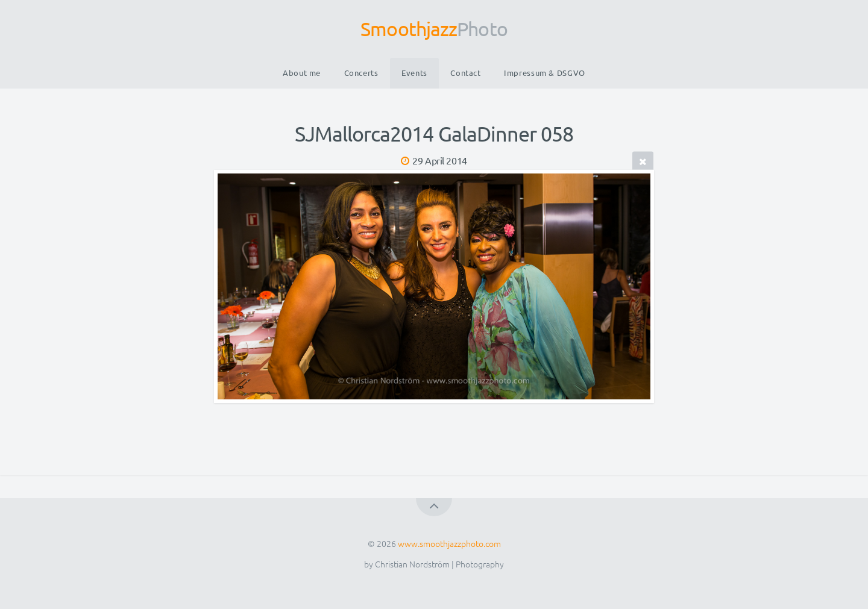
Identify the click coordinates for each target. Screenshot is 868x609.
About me (302, 73)
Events (414, 73)
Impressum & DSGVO (545, 73)
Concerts (361, 73)
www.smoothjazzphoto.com (449, 543)
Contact (465, 73)
